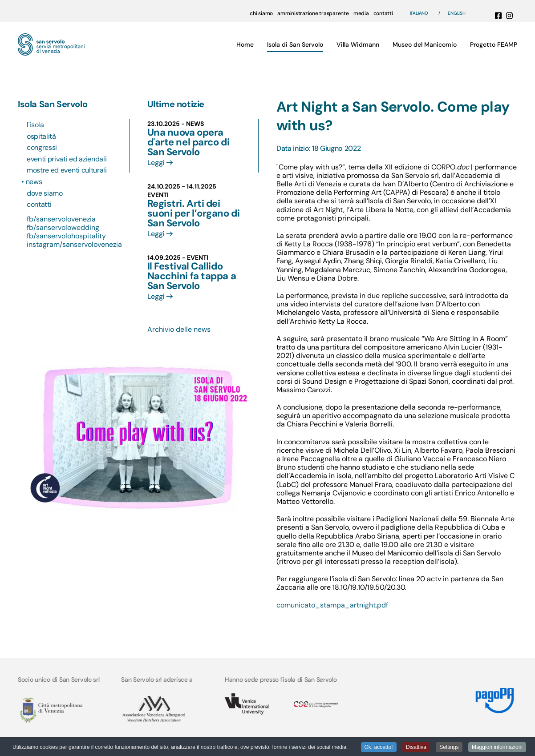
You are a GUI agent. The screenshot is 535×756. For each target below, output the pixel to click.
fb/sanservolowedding (63, 227)
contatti (383, 13)
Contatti (39, 204)
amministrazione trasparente (313, 13)
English (457, 13)
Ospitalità (41, 136)
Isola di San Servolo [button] (295, 44)
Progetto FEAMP (494, 44)
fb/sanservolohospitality (66, 236)
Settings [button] (449, 748)
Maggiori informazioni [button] (497, 748)
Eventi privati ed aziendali (67, 159)
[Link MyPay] (494, 697)
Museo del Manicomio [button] (425, 44)
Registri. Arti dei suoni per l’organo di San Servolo (194, 213)
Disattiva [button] (416, 748)
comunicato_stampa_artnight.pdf (332, 605)
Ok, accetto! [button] (379, 748)
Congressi (42, 147)
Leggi (156, 163)
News (34, 182)
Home (245, 44)
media (361, 13)
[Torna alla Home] (51, 44)
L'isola (35, 125)
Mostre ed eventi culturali (67, 170)
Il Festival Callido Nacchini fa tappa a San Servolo (192, 276)
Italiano (419, 13)
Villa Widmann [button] (358, 44)
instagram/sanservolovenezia (74, 244)
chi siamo (261, 13)
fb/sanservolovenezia (61, 219)
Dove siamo (45, 193)
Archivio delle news (179, 329)
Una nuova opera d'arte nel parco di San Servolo (188, 142)
